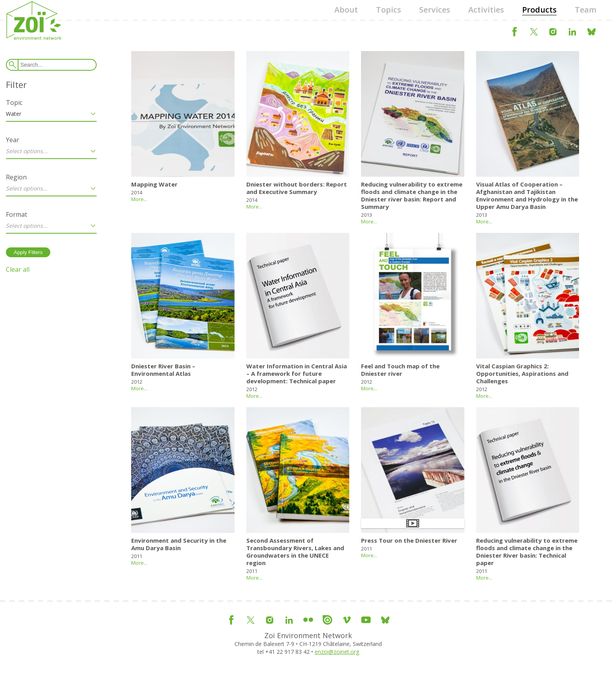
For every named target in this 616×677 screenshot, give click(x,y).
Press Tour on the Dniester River (409, 540)
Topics (389, 10)
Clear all (18, 269)
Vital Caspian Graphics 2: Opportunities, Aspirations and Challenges (522, 373)
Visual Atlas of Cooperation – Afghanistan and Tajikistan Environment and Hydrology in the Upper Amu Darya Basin (527, 195)
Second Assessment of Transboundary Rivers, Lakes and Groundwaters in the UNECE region (295, 552)
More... (139, 199)
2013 (367, 215)
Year (13, 140)
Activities (486, 10)
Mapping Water (154, 184)
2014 (137, 192)
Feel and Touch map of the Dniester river (400, 370)
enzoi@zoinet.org (337, 652)
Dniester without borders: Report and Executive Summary (297, 188)
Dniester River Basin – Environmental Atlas (163, 370)
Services (435, 10)
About (346, 10)
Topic (14, 102)
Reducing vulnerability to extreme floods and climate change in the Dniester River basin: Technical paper (527, 552)
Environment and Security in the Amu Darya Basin (179, 544)
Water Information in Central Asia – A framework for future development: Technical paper (297, 373)
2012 (137, 382)
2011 (137, 556)
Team (586, 10)
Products (539, 10)
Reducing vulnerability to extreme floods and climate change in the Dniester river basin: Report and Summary (412, 195)
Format (16, 214)
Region (16, 177)
